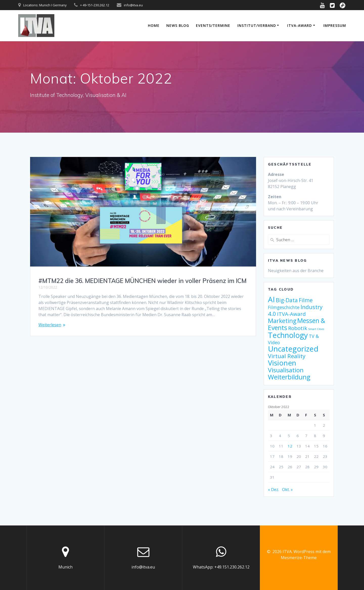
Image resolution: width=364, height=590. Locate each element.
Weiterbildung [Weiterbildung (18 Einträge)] (289, 377)
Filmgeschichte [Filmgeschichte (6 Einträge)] (284, 307)
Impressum (335, 25)
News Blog (178, 25)
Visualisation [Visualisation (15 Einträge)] (286, 370)
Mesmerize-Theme (299, 558)
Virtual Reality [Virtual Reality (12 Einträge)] (287, 356)
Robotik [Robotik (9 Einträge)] (298, 328)
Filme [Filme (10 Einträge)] (306, 300)
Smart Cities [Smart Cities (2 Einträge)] (316, 329)
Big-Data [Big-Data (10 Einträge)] (287, 300)
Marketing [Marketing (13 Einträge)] (282, 321)
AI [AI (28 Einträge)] (271, 299)
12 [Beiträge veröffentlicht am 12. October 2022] (290, 446)
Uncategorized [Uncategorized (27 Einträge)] (293, 349)
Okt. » (287, 490)
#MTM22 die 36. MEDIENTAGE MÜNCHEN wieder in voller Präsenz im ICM (142, 281)
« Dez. (274, 490)
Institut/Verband (257, 25)
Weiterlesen (50, 325)
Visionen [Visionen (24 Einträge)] (282, 363)
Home (154, 25)
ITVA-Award (300, 25)
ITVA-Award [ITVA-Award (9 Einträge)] (291, 314)
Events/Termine (213, 25)
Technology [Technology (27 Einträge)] (288, 335)
